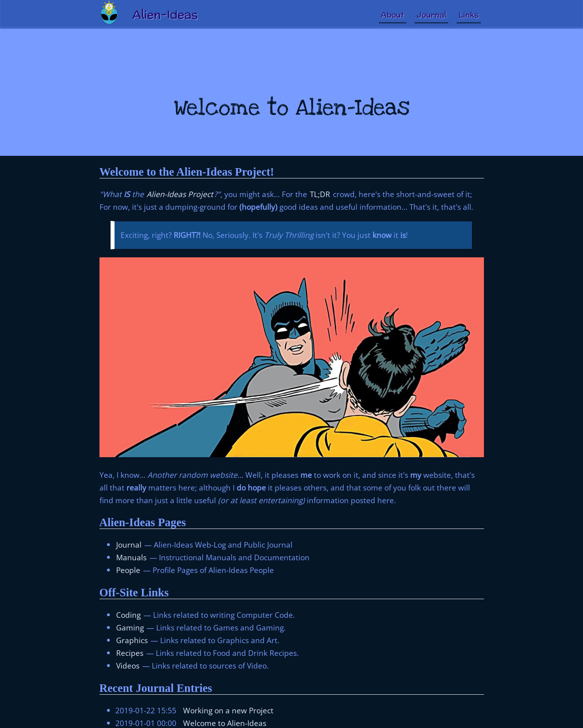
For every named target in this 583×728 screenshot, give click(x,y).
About (393, 15)
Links (469, 15)
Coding (128, 615)
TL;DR (320, 194)
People (128, 570)
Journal (431, 15)
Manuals (131, 557)
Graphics (132, 640)
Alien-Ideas (165, 14)
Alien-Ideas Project (180, 194)
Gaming (130, 627)
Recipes (130, 653)
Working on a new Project (228, 710)
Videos (128, 666)
